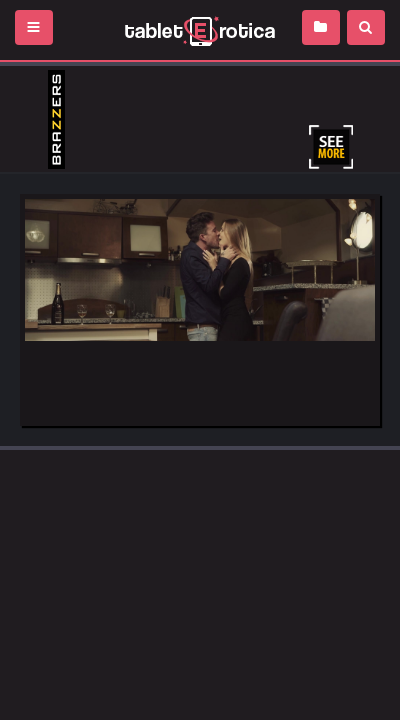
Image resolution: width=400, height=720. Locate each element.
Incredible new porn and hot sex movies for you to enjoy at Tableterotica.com (200, 30)
